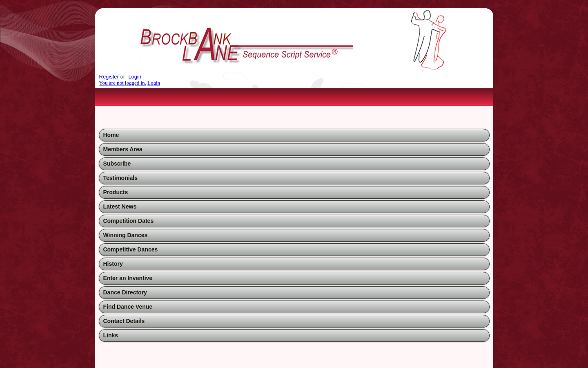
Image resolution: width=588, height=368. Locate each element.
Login (135, 77)
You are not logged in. (123, 83)
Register (109, 77)
